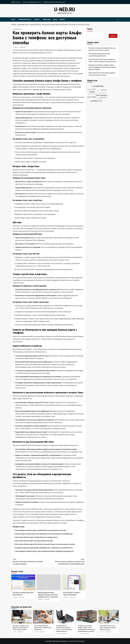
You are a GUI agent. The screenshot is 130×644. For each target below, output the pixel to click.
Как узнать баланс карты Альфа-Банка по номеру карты (36, 537)
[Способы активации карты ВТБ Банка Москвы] (23, 582)
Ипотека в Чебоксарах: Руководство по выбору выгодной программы (31, 561)
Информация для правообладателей (54, 2)
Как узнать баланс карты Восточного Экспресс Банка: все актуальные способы (45, 544)
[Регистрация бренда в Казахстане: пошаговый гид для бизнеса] (43, 617)
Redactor (16, 47)
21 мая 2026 (20, 632)
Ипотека (62, 19)
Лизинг (55, 19)
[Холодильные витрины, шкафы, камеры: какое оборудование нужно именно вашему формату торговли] (87, 617)
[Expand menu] (16, 20)
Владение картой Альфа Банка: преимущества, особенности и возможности (44, 548)
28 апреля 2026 (64, 634)
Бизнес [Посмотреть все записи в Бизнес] (37, 621)
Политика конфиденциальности (32, 2)
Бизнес (38, 19)
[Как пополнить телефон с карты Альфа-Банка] (74, 582)
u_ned (15, 632)
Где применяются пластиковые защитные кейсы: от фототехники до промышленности (103, 60)
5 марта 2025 (23, 47)
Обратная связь (16, 2)
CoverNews (72, 641)
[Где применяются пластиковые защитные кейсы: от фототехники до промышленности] (65, 617)
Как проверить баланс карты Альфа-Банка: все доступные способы (41, 530)
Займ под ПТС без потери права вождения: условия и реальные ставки (102, 74)
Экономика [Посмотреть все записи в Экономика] (59, 621)
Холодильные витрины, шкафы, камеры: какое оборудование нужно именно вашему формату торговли (102, 67)
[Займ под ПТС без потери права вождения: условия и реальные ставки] (109, 617)
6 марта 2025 (22, 597)
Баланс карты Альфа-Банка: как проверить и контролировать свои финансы (44, 534)
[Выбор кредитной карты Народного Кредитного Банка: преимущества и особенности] (48, 582)
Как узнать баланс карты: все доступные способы (34, 541)
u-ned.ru (65, 9)
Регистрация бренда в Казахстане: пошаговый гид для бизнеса (99, 55)
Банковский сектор (26, 19)
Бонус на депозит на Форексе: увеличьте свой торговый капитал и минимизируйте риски (66, 561)
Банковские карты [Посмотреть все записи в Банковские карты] (17, 29)
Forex (14, 19)
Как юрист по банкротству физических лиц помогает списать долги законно (102, 49)
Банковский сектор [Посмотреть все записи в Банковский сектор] (18, 621)
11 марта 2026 (107, 632)
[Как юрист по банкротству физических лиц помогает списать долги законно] (21, 617)
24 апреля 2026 (86, 634)
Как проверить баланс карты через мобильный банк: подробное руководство (44, 551)
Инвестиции (47, 19)
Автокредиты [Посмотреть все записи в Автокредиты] (103, 621)
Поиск (90, 29)
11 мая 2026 (42, 632)
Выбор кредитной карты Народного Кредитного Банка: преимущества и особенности (48, 595)
